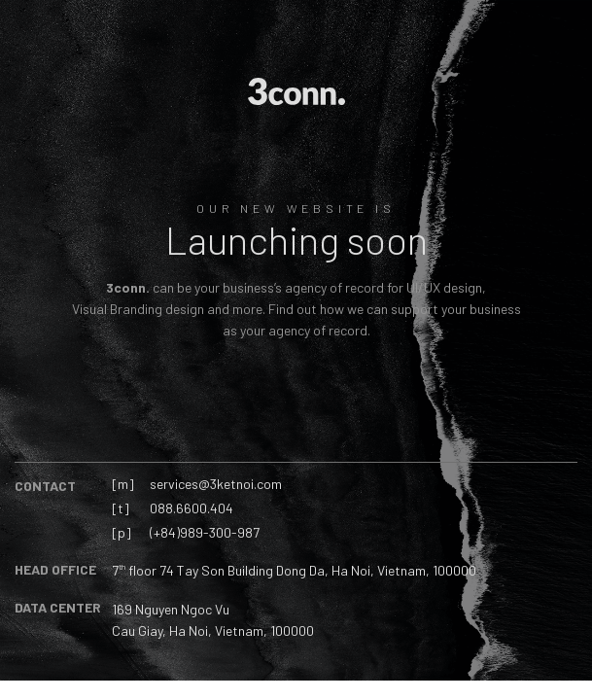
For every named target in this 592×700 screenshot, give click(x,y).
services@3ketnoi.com (216, 484)
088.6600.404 (192, 508)
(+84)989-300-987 (205, 532)
